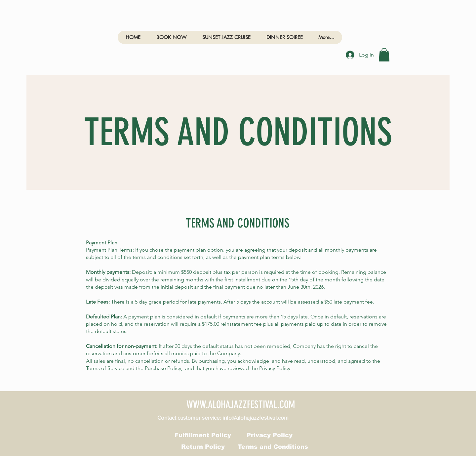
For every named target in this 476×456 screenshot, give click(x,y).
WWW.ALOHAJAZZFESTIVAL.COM (241, 405)
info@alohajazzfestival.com (256, 417)
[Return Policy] (203, 447)
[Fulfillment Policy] (203, 435)
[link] (384, 55)
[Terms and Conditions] (273, 447)
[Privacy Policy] (270, 435)
